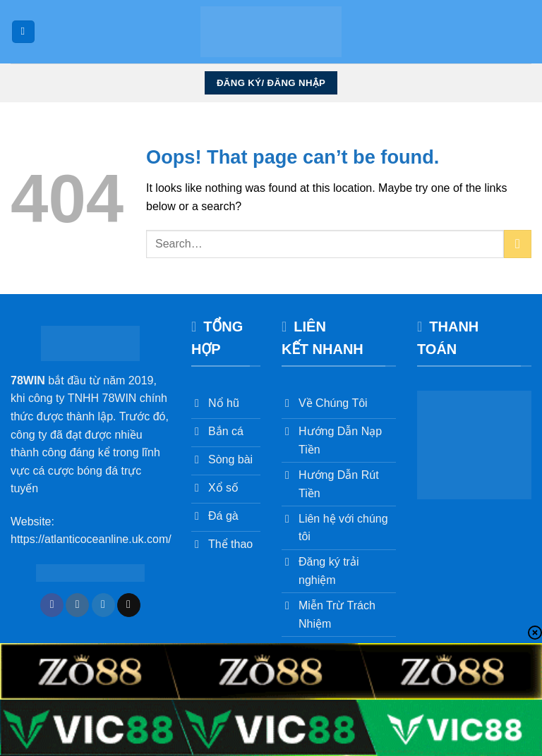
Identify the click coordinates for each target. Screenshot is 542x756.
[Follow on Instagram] (77, 605)
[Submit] (518, 244)
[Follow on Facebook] (52, 605)
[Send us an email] (129, 605)
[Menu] (23, 32)
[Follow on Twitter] (103, 605)
